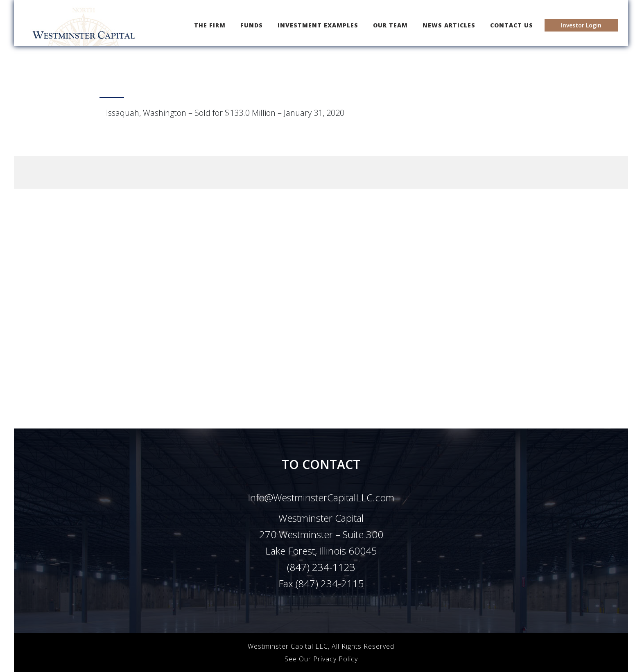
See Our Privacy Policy (321, 659)
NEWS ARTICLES (449, 25)
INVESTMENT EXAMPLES (318, 25)
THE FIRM (211, 25)
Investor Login (581, 25)
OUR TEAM (390, 25)
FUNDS (252, 25)
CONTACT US (512, 25)
